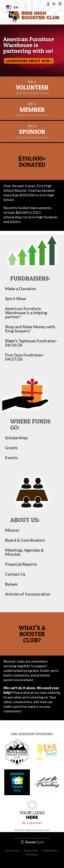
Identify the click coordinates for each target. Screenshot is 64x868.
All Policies (32, 855)
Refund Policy (50, 851)
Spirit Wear (16, 299)
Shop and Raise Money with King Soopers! (30, 329)
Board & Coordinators (25, 540)
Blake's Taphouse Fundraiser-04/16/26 (31, 343)
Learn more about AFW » (29, 61)
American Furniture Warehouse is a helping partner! (26, 313)
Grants (11, 448)
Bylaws (11, 584)
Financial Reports (21, 564)
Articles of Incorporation (28, 594)
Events (11, 458)
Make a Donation (21, 289)
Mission (12, 530)
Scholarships (16, 438)
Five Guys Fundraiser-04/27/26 (25, 357)
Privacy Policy (31, 851)
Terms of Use (12, 851)
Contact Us (15, 574)
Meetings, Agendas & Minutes (24, 552)
